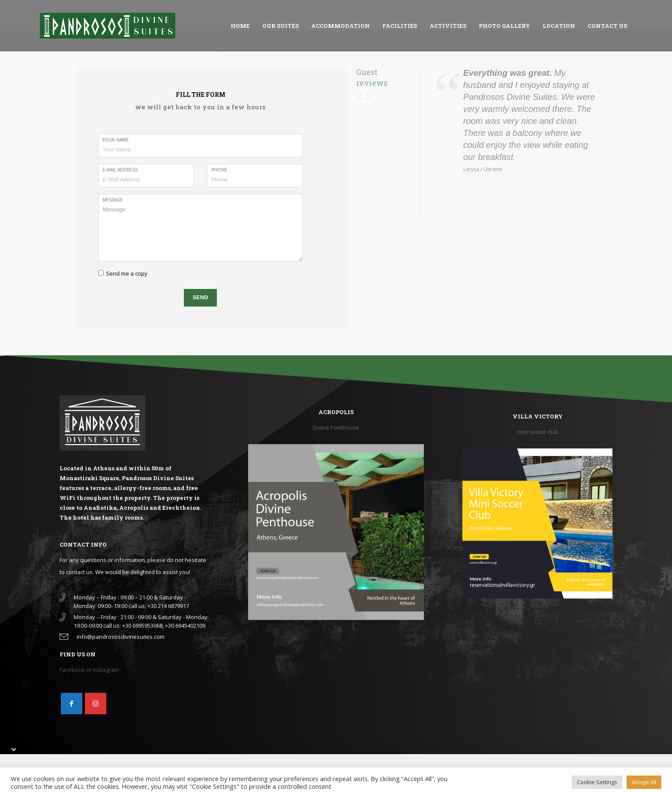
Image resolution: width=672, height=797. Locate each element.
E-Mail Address (120, 170)
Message (112, 200)
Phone (219, 170)
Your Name (115, 140)
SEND (200, 297)
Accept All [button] (644, 782)
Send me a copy (127, 274)
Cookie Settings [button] (597, 782)
